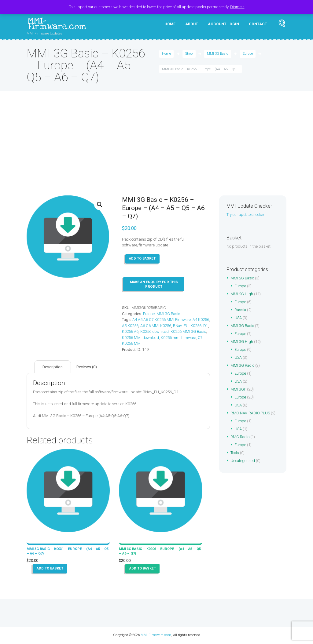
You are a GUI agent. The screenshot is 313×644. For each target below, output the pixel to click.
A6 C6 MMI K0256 (169, 326)
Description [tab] (53, 367)
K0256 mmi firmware (140, 344)
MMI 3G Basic (218, 54)
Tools (235, 453)
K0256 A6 (168, 332)
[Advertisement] (156, 150)
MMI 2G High (242, 294)
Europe (248, 54)
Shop (189, 54)
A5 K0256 (143, 326)
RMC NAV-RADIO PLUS (250, 413)
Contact (258, 24)
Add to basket (143, 259)
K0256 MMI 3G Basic (140, 338)
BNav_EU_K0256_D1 (140, 332)
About (192, 24)
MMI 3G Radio (243, 366)
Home (170, 24)
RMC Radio (240, 437)
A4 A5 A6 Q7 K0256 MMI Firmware (162, 320)
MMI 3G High (242, 342)
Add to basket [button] (50, 569)
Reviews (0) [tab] (87, 367)
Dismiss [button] (237, 7)
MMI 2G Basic (243, 278)
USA (238, 318)
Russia (241, 310)
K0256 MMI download (179, 338)
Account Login (223, 24)
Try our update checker (246, 215)
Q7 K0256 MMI (173, 344)
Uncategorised (243, 461)
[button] (100, 205)
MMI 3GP (238, 389)
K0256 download (192, 332)
